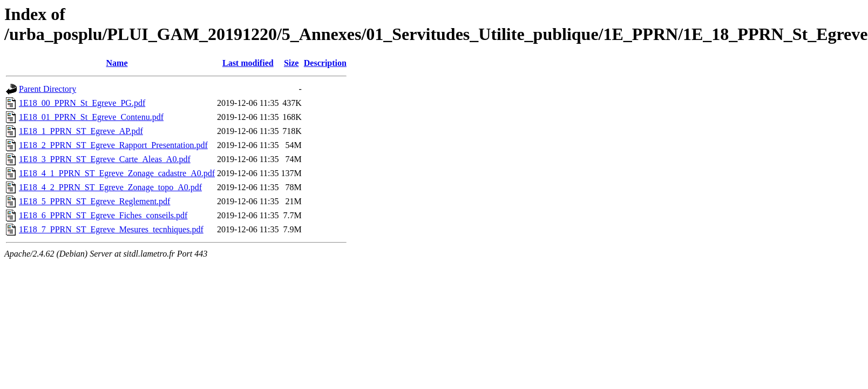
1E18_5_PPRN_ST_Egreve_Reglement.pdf (94, 201)
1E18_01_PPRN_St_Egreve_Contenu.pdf (91, 117)
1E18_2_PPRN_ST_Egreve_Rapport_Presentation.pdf (113, 145)
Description (325, 63)
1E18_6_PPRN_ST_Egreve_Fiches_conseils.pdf (103, 215)
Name (117, 63)
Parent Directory (48, 89)
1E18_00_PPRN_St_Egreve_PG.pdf (82, 103)
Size (291, 63)
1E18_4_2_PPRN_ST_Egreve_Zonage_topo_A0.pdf (110, 187)
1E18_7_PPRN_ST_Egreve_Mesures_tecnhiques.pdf (111, 229)
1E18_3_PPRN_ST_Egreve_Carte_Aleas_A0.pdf (105, 159)
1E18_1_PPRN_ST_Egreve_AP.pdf (81, 131)
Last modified (248, 63)
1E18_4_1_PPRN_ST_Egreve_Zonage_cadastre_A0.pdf (117, 173)
